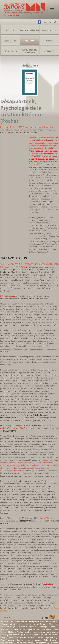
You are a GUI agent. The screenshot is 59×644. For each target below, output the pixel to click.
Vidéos (49, 41)
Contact (49, 51)
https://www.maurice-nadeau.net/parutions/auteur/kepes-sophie (28, 131)
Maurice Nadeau (30, 30)
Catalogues (10, 51)
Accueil (10, 30)
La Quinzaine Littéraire (30, 51)
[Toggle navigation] (52, 10)
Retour (7, 617)
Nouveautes (49, 30)
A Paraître (10, 41)
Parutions (30, 41)
